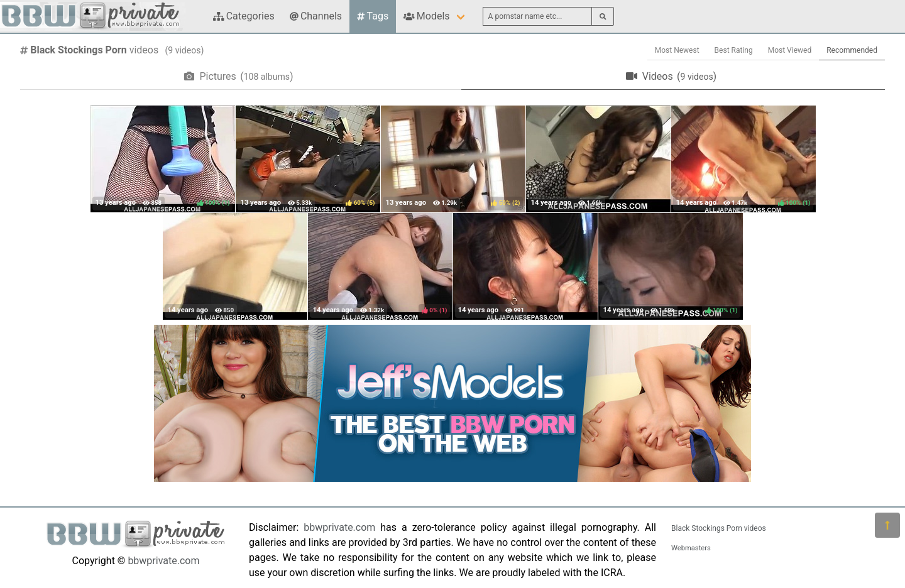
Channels (316, 16)
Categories (244, 16)
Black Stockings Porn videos (719, 528)
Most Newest (677, 50)
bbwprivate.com (163, 561)
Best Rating (734, 50)
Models (426, 16)
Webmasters (691, 548)
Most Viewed (790, 50)
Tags (373, 16)
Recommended (852, 50)
